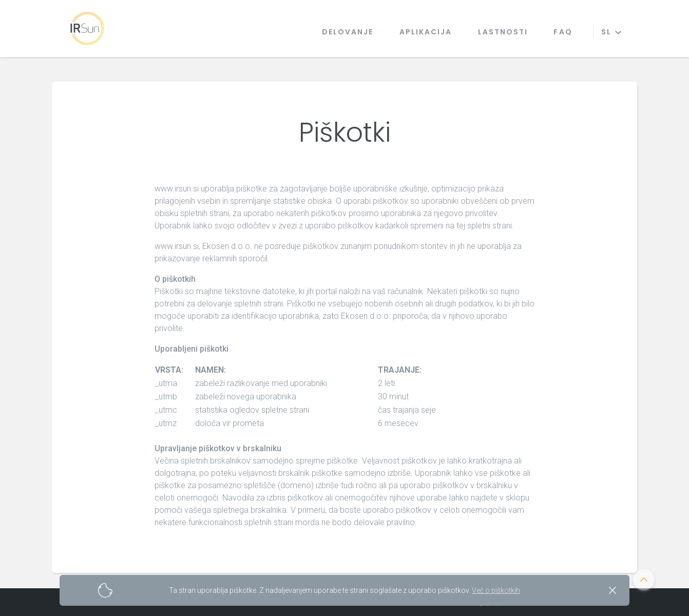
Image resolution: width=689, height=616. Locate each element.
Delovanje (348, 32)
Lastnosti (503, 32)
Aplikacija (426, 32)
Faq (563, 32)
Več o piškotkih (496, 590)
